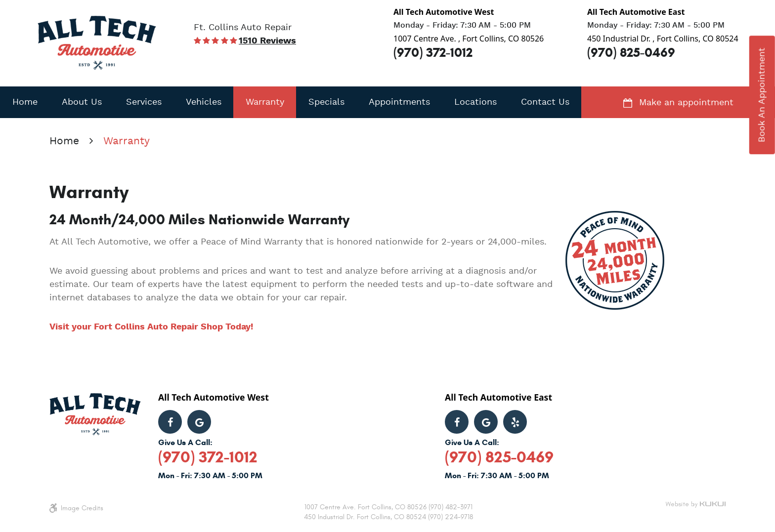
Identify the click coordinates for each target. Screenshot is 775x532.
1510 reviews (267, 41)
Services (144, 102)
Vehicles (204, 102)
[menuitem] (25, 102)
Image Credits (82, 508)
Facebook (170, 422)
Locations (475, 102)
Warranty (265, 102)
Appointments (399, 102)
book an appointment (762, 95)
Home (25, 102)
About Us (82, 102)
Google (199, 422)
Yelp (515, 422)
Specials (326, 102)
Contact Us (545, 102)
